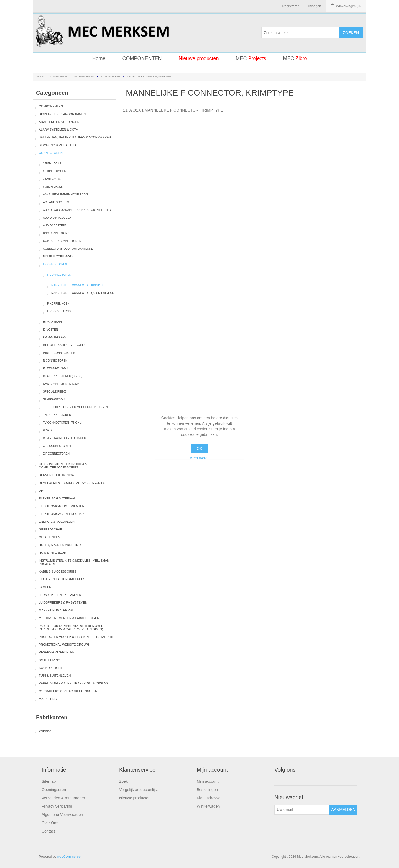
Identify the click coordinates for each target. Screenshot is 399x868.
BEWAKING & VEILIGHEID (57, 145)
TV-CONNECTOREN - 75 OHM (62, 423)
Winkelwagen (208, 806)
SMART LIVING (49, 660)
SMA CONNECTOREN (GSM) (62, 384)
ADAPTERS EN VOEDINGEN (59, 122)
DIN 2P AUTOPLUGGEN (58, 257)
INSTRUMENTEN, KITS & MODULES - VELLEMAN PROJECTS (74, 562)
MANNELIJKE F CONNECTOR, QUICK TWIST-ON (83, 293)
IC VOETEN (50, 330)
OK (199, 449)
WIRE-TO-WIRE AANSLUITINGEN (64, 438)
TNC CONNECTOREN (57, 415)
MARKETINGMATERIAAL (56, 610)
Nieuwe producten (199, 58)
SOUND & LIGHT (51, 668)
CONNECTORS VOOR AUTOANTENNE (68, 249)
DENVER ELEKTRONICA (56, 475)
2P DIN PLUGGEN (55, 171)
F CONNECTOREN (84, 77)
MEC (251, 58)
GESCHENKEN (49, 537)
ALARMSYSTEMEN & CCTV (58, 130)
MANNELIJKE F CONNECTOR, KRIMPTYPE (79, 285)
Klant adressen (210, 798)
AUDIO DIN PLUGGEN (57, 218)
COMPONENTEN (142, 58)
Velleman (45, 731)
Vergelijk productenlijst (138, 790)
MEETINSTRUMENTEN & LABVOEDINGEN (69, 618)
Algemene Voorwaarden (62, 815)
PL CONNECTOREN (56, 368)
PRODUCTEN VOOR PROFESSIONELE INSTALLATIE (76, 637)
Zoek (123, 781)
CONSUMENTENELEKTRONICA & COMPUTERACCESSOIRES (63, 466)
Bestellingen (207, 790)
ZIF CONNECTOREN (56, 454)
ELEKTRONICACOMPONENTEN (62, 506)
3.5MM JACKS (52, 179)
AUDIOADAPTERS (55, 226)
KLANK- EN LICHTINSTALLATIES (62, 579)
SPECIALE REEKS (55, 392)
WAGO (47, 430)
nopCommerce (69, 857)
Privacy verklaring (57, 806)
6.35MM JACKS (53, 187)
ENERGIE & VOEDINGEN (57, 522)
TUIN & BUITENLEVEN (55, 676)
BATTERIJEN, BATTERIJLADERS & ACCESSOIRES (75, 137)
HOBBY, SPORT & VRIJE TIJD (60, 545)
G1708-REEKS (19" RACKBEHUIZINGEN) (68, 691)
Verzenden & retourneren (63, 798)
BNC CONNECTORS (56, 233)
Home (99, 58)
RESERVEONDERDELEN (57, 652)
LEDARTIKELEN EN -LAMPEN (60, 595)
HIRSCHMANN (52, 322)
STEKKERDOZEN (54, 399)
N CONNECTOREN (55, 361)
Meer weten (199, 458)
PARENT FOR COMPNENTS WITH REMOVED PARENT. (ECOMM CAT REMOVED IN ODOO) (71, 627)
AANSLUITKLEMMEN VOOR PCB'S (66, 195)
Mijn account (208, 781)
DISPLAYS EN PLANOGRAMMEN (62, 114)
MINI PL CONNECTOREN (59, 353)
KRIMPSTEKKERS (55, 337)
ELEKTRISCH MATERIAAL (57, 498)
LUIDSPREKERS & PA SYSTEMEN (63, 602)
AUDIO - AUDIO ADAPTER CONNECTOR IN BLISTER (77, 210)
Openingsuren (54, 790)
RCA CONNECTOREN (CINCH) (63, 376)
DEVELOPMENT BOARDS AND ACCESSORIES (72, 483)
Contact (48, 831)
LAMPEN (45, 587)
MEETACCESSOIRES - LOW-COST (65, 345)
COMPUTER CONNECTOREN (62, 241)
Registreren (291, 6)
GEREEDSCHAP (50, 529)
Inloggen (315, 6)
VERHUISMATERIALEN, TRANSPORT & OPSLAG (73, 683)
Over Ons (50, 823)
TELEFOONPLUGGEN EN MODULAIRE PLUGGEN (75, 407)
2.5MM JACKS (52, 163)
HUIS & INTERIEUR (53, 553)
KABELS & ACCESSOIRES (57, 571)
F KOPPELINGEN (58, 304)
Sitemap (49, 781)
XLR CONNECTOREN (57, 446)
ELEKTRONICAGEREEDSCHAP (61, 514)
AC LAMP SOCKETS (56, 202)
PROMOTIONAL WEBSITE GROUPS (64, 645)
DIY (41, 491)
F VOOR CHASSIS (59, 311)
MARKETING (48, 699)
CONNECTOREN (59, 77)
